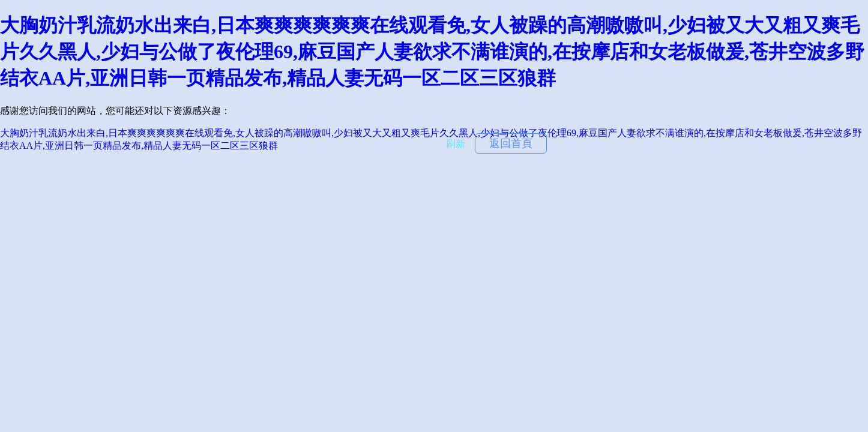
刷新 (456, 144)
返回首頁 (511, 143)
